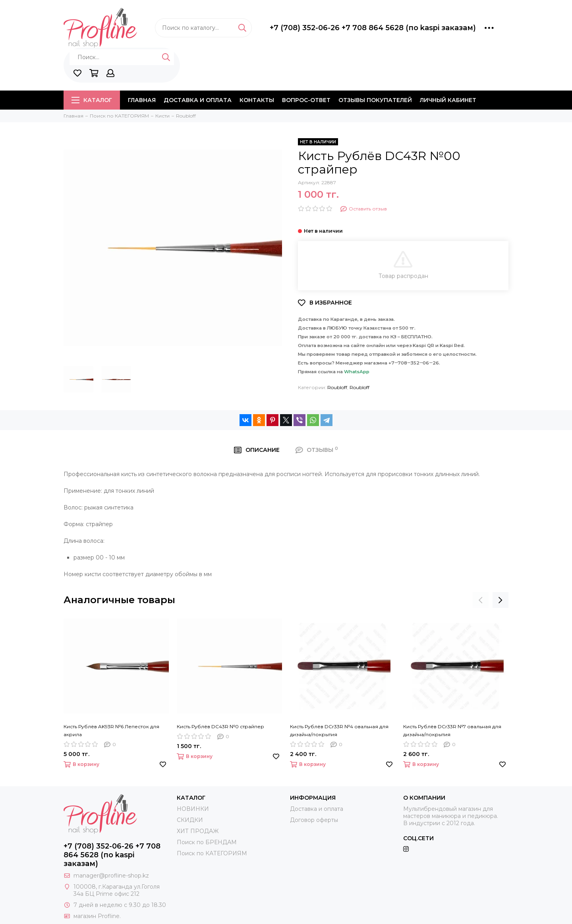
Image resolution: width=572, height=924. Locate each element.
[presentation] (481, 600)
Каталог (92, 100)
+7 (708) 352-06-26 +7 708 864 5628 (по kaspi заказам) (373, 28)
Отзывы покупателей (375, 100)
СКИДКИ (190, 820)
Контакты (257, 100)
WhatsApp (357, 372)
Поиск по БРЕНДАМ (207, 842)
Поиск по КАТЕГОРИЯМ (212, 853)
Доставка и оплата (198, 100)
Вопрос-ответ (306, 100)
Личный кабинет (448, 100)
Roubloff (337, 387)
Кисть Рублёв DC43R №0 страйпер (220, 726)
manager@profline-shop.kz (111, 876)
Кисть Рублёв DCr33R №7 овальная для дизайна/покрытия (452, 730)
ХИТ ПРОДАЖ (198, 831)
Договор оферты (314, 820)
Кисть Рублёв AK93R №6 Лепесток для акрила (111, 730)
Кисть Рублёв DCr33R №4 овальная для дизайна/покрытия (339, 730)
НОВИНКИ (193, 809)
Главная (142, 100)
